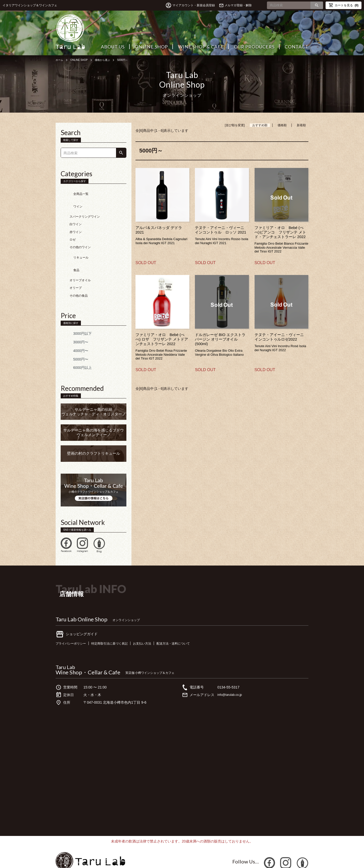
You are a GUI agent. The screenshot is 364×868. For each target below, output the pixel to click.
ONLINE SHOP (151, 47)
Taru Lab (65, 647)
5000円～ (132, 60)
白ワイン (76, 214)
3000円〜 (73, 322)
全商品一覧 (73, 191)
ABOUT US (113, 47)
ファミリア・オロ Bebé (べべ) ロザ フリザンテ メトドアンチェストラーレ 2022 (162, 339)
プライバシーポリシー (73, 623)
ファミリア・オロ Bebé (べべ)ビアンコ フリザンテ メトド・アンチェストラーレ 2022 (280, 232)
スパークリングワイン (85, 207)
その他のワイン (80, 237)
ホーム (60, 60)
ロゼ (73, 230)
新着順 (301, 125)
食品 (69, 253)
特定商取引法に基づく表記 (118, 623)
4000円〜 (73, 331)
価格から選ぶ (109, 60)
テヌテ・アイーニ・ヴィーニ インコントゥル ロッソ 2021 (221, 230)
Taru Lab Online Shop (82, 599)
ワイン (70, 199)
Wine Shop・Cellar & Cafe (88, 652)
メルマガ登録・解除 (238, 5)
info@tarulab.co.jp (232, 675)
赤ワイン (76, 222)
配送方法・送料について (190, 623)
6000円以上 (75, 348)
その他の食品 (79, 276)
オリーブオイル (80, 260)
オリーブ (76, 268)
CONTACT (297, 47)
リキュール (73, 245)
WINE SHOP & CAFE (201, 47)
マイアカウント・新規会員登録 (183, 5)
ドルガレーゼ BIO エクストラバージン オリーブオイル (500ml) (220, 339)
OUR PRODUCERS (254, 47)
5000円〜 (73, 339)
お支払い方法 (155, 623)
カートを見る (344, 5)
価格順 (282, 125)
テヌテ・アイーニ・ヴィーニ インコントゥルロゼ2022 (281, 337)
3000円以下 (75, 314)
